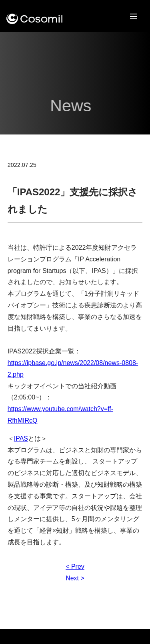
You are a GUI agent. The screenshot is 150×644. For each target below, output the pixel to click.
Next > (75, 578)
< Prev (75, 567)
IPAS (21, 438)
